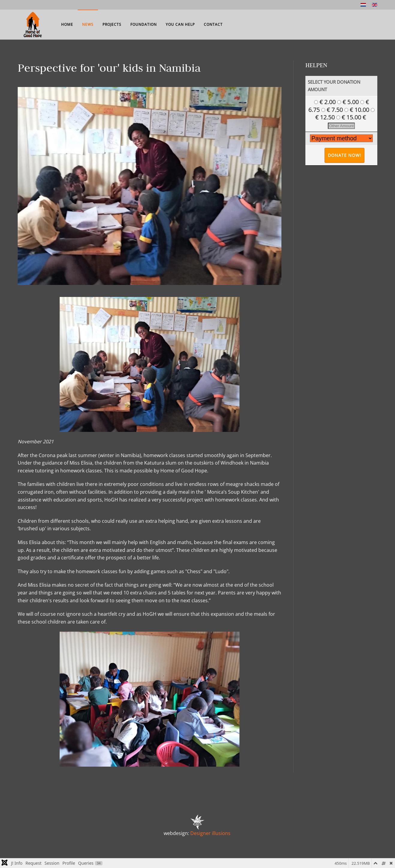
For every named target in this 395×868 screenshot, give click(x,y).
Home (67, 24)
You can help (180, 24)
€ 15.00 (349, 117)
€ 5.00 (349, 102)
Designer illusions (210, 833)
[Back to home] (33, 25)
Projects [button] (112, 24)
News (88, 24)
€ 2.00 (326, 102)
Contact (213, 24)
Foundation (144, 24)
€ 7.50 (333, 110)
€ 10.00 (358, 110)
